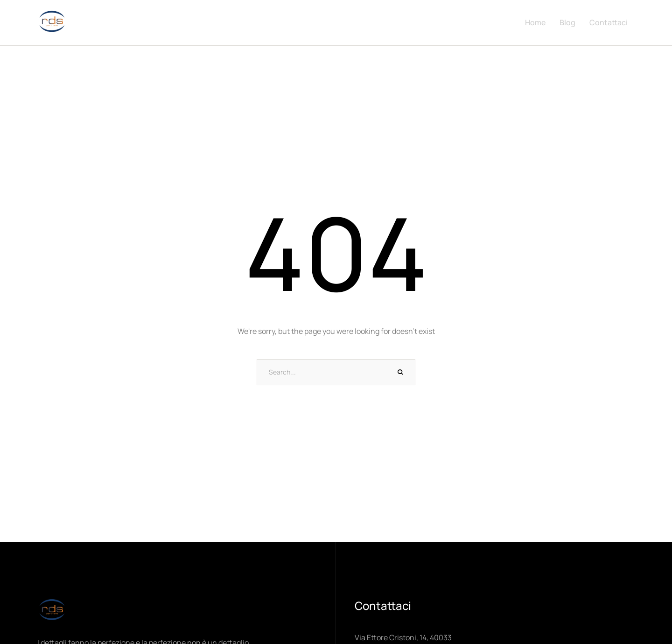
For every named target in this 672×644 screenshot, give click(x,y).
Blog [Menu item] (567, 22)
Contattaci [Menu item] (609, 22)
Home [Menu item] (535, 22)
